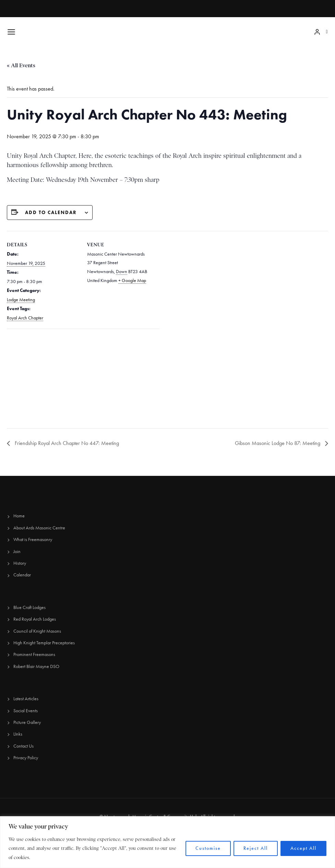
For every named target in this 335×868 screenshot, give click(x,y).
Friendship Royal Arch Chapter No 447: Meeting (66, 443)
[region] (167, 842)
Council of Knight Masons (37, 631)
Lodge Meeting (21, 300)
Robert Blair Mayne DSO (36, 666)
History (20, 563)
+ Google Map (132, 280)
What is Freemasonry (33, 539)
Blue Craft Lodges (29, 607)
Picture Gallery (27, 722)
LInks (18, 734)
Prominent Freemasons (34, 654)
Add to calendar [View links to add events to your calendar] (51, 213)
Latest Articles (26, 699)
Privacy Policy (26, 758)
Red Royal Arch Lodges (35, 619)
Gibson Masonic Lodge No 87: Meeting (278, 443)
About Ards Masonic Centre (39, 528)
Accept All (303, 848)
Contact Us (23, 746)
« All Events (21, 65)
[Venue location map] (43, 376)
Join (17, 552)
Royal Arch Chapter (25, 318)
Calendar (22, 575)
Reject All (256, 848)
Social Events (26, 711)
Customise (208, 848)
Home (19, 516)
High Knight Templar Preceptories (44, 643)
